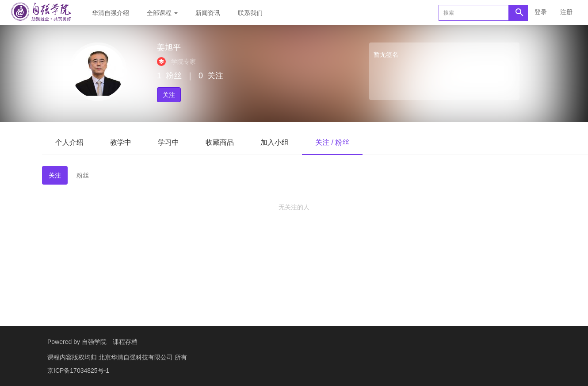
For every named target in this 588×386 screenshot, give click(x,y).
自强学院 (94, 342)
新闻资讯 (208, 13)
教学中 (121, 142)
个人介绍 (69, 142)
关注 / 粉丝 (332, 142)
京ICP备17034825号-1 (78, 371)
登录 (541, 12)
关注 (169, 95)
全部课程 (162, 13)
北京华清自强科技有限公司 (137, 357)
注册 (566, 12)
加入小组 (275, 142)
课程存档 (125, 342)
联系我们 (250, 13)
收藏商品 (220, 142)
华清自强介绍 (111, 13)
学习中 (168, 142)
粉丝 (83, 175)
